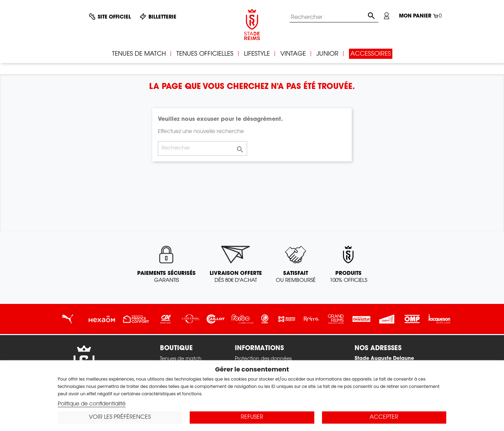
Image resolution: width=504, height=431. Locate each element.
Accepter (384, 417)
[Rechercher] (334, 18)
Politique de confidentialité (92, 404)
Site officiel (114, 18)
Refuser (252, 417)
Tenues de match (181, 359)
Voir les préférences (120, 417)
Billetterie (162, 18)
